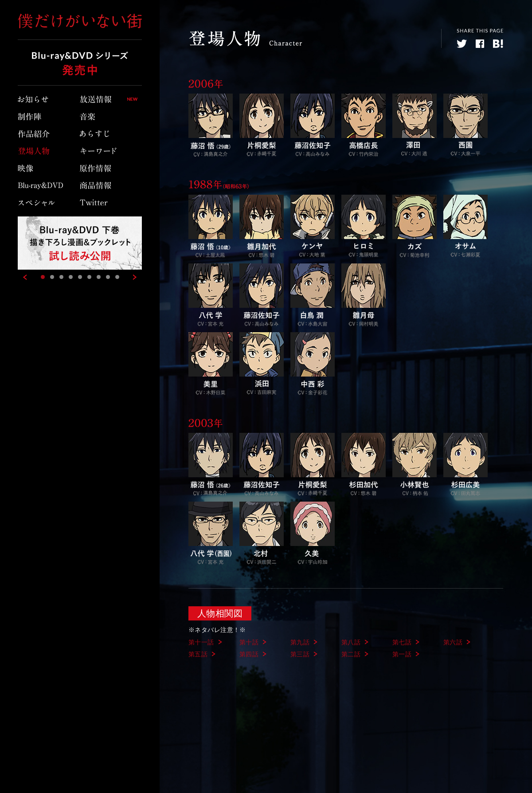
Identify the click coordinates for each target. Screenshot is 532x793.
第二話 (351, 654)
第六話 (453, 642)
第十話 (249, 642)
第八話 (351, 642)
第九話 (300, 642)
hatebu (498, 44)
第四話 (249, 654)
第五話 (198, 654)
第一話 (402, 654)
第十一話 (201, 642)
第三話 (300, 654)
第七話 (402, 642)
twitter (462, 44)
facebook (480, 44)
